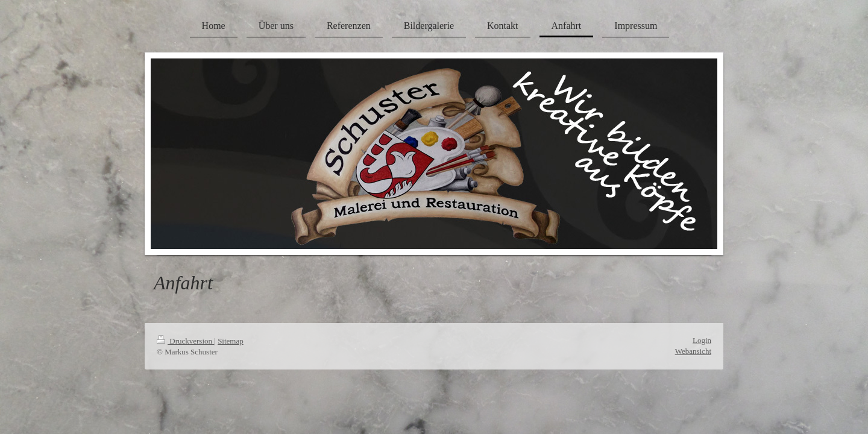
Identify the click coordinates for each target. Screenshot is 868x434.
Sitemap (231, 341)
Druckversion (185, 341)
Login (702, 340)
